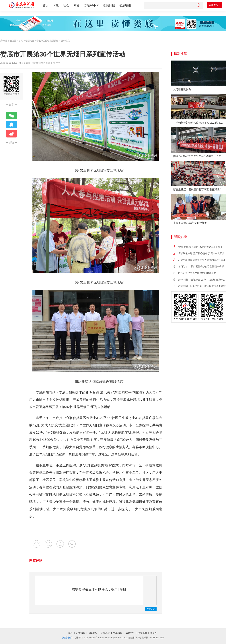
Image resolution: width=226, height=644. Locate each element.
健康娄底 (65, 41)
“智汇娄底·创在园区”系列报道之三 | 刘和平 (200, 247)
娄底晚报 (125, 5)
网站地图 (142, 633)
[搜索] (198, 6)
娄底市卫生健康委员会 (47, 41)
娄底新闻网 (25, 63)
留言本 (154, 633)
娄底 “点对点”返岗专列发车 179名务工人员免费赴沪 (200, 156)
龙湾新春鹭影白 (182, 89)
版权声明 (130, 633)
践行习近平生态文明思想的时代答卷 (197, 273)
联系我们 (118, 633)
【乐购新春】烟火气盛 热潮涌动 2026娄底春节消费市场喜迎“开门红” (200, 123)
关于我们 (81, 633)
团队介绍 (93, 633)
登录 (114, 589)
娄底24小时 (91, 5)
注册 (123, 589)
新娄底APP (215, 5)
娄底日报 (109, 5)
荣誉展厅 (105, 633)
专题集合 (30, 41)
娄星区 (81, 418)
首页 (46, 5)
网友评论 (36, 560)
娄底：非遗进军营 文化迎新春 (190, 223)
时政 (56, 5)
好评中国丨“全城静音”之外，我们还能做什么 (202, 280)
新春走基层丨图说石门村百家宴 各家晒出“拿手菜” (200, 189)
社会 (66, 5)
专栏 (76, 5)
